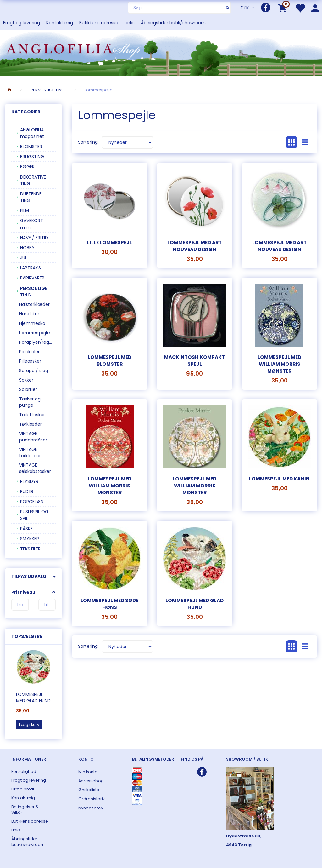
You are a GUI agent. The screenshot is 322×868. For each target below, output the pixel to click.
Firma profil (23, 789)
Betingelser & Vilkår (25, 810)
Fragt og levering (22, 23)
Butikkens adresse (99, 23)
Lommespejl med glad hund (33, 698)
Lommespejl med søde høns (109, 604)
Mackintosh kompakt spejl (194, 361)
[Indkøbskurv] (283, 8)
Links (130, 23)
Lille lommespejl (110, 242)
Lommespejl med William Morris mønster (279, 364)
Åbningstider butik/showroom (173, 23)
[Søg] (228, 8)
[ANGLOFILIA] (161, 52)
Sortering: (88, 142)
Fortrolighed (24, 771)
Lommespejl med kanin (279, 479)
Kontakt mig (60, 23)
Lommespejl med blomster (110, 361)
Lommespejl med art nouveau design (194, 246)
